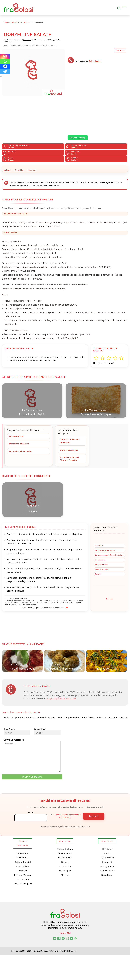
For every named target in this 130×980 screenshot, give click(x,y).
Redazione (27, 40)
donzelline (31, 137)
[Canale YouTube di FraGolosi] (71, 906)
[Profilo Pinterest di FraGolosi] (63, 906)
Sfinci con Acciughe (69, 417)
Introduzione (100, 527)
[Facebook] (5, 66)
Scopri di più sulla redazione (61, 666)
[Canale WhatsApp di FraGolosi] (76, 906)
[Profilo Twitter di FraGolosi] (55, 906)
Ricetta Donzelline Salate (105, 518)
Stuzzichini (24, 23)
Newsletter (107, 842)
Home (6, 23)
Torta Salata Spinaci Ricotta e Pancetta (70, 426)
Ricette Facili (65, 825)
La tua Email (47, 699)
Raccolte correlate (102, 536)
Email (31, 780)
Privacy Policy (107, 834)
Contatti (107, 821)
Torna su (109, 566)
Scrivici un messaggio (32, 722)
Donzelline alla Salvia (20, 411)
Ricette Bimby (65, 821)
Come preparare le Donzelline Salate (109, 522)
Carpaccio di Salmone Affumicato (70, 408)
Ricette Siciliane (65, 816)
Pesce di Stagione (23, 851)
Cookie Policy (107, 838)
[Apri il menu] (124, 7)
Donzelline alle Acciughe (21, 418)
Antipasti (14, 23)
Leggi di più (72, 98)
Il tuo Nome (17, 699)
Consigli (98, 541)
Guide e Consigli (23, 829)
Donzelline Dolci (17, 403)
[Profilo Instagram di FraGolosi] (67, 906)
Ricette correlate (101, 532)
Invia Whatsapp (78, 104)
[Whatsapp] (5, 61)
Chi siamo (107, 816)
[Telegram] (5, 72)
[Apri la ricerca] (119, 8)
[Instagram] (5, 56)
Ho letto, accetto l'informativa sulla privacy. (67, 783)
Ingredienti (99, 513)
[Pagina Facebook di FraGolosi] (59, 906)
